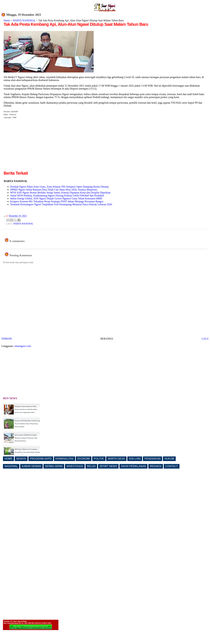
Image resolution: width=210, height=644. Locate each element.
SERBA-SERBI (54, 466)
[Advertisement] (31, 147)
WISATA (21, 459)
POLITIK (99, 459)
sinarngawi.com (23, 346)
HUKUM (169, 459)
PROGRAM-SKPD (41, 459)
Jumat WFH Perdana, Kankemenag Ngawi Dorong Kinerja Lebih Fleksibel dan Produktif (57, 196)
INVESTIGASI (75, 466)
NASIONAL (11, 466)
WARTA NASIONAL (24, 20)
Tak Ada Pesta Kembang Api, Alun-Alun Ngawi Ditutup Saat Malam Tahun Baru (76, 24)
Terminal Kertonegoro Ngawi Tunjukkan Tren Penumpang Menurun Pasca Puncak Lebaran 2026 (61, 204)
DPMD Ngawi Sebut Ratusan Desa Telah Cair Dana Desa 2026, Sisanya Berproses (54, 190)
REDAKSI (156, 466)
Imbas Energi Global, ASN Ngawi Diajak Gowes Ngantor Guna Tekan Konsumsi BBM (56, 198)
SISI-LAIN (135, 459)
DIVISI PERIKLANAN (134, 466)
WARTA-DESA (116, 459)
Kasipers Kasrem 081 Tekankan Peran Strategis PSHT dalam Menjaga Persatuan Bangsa (57, 201)
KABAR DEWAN (31, 466)
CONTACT (172, 466)
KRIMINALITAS (64, 459)
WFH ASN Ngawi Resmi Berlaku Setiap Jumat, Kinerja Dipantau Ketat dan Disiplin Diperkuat (60, 193)
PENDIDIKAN (153, 459)
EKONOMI (84, 459)
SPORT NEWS (108, 466)
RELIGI (91, 466)
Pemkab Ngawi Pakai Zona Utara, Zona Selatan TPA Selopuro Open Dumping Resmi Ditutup (59, 187)
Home (7, 20)
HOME (9, 459)
